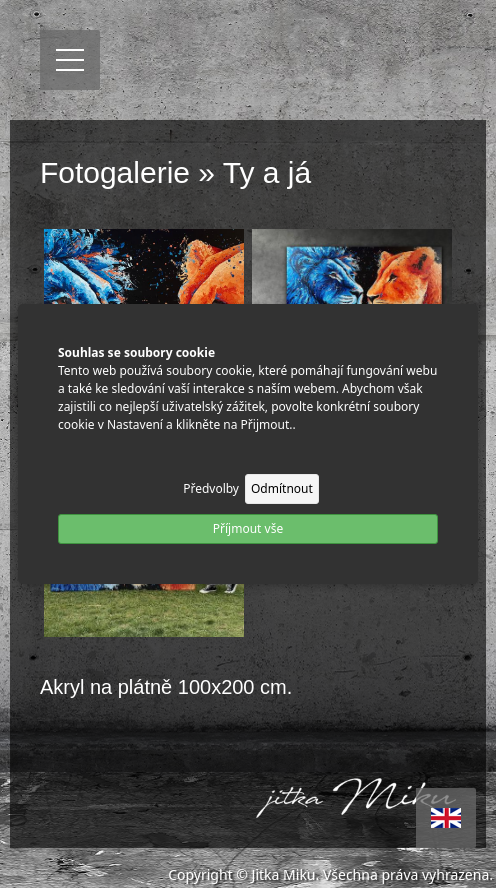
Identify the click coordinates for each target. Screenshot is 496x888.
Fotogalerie (115, 172)
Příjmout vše (248, 528)
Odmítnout (282, 488)
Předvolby (211, 488)
